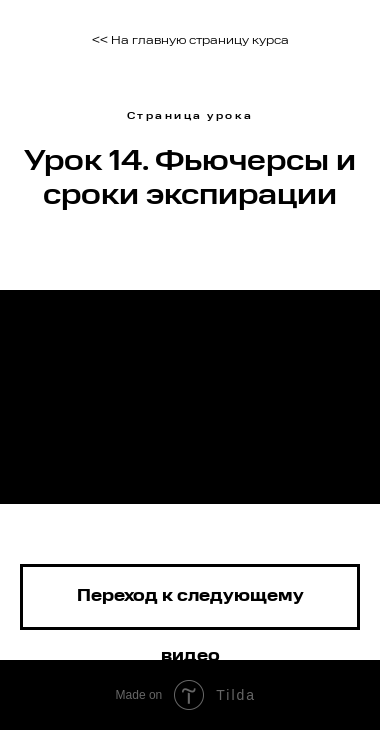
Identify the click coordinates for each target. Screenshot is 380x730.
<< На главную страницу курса (190, 41)
